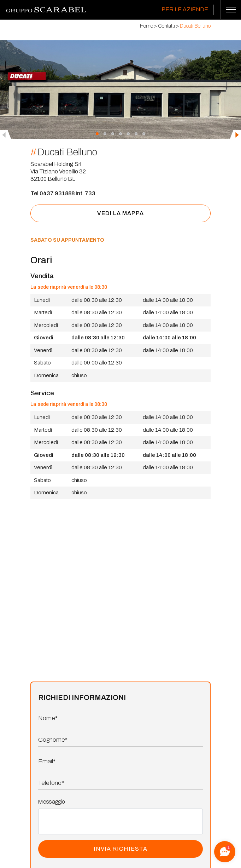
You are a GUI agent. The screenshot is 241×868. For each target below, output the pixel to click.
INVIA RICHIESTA (120, 849)
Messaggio (52, 802)
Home (146, 26)
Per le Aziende (185, 9)
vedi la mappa (120, 213)
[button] (97, 134)
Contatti (166, 26)
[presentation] (6, 135)
